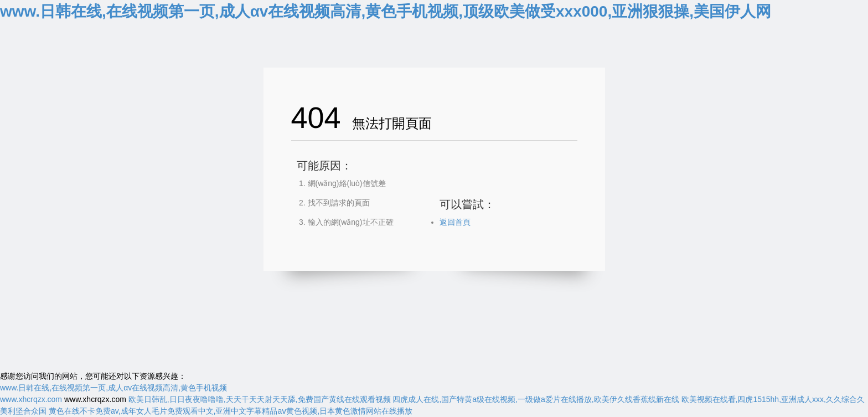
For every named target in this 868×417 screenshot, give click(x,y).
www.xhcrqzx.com (31, 399)
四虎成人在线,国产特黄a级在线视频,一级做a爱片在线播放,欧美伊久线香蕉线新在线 (536, 399)
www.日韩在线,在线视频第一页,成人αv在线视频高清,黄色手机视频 (113, 388)
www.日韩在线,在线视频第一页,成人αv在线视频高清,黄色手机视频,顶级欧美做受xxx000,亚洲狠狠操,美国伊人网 (386, 11)
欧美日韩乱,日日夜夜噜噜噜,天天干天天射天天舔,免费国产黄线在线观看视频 (260, 399)
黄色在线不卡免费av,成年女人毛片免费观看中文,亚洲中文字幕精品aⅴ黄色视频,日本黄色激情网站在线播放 (231, 411)
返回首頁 (455, 222)
